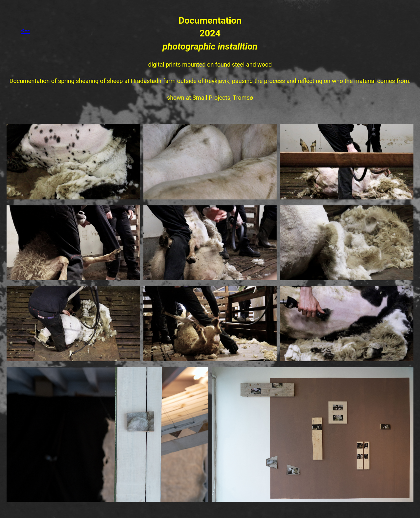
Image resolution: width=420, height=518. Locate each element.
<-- (25, 30)
